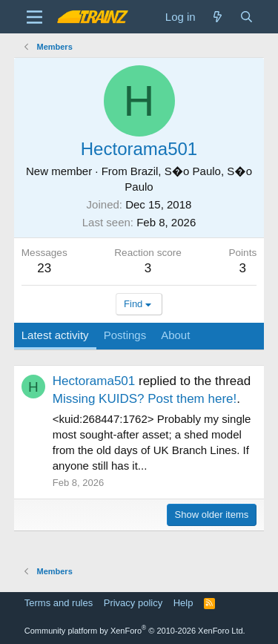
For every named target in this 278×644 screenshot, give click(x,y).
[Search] (246, 17)
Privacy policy (133, 603)
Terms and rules (59, 603)
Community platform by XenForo (135, 631)
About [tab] (175, 335)
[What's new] (218, 17)
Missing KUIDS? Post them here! (145, 399)
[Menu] (34, 17)
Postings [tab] (125, 335)
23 (44, 268)
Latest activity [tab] (55, 335)
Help (183, 603)
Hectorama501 (94, 381)
